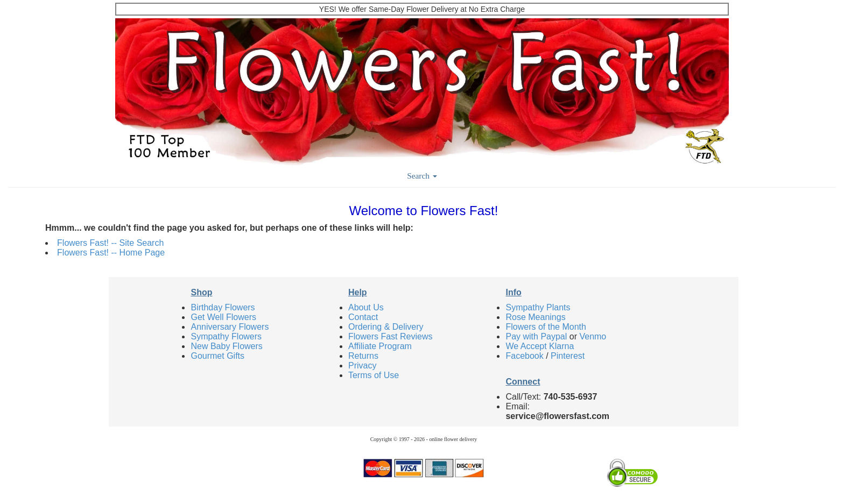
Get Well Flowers (223, 317)
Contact (363, 317)
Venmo (593, 336)
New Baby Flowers (226, 346)
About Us (366, 307)
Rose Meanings (535, 317)
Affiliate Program (380, 346)
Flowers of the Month (546, 327)
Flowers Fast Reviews (390, 336)
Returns (363, 356)
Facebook (524, 356)
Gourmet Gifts (217, 356)
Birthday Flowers (223, 307)
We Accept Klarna (540, 346)
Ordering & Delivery (386, 327)
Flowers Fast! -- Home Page (111, 253)
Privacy (362, 365)
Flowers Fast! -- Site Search (110, 243)
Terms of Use (374, 375)
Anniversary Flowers (230, 327)
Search (422, 176)
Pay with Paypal (536, 336)
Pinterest (568, 356)
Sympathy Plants (538, 307)
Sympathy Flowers (226, 336)
